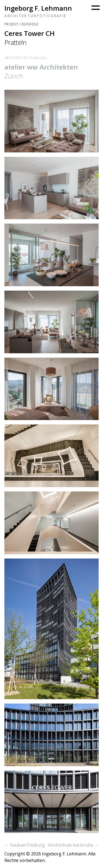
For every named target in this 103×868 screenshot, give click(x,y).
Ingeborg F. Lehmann (38, 8)
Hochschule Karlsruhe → (73, 845)
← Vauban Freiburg (25, 845)
